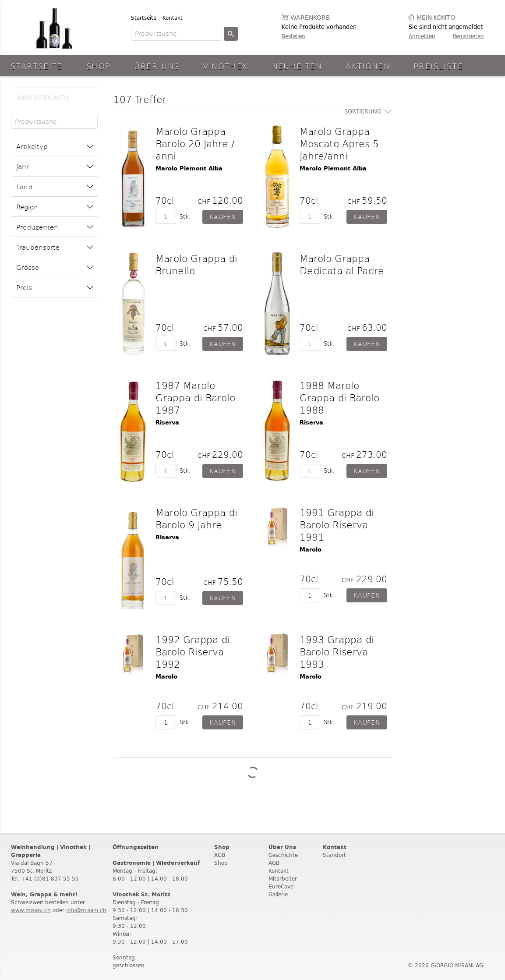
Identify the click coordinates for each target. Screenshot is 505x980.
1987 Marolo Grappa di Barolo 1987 (195, 397)
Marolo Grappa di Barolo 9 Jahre (196, 518)
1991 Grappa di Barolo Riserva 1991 (337, 524)
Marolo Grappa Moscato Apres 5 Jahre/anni (339, 143)
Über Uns (157, 66)
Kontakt (173, 18)
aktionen (368, 66)
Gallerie (278, 894)
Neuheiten (297, 66)
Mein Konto (436, 18)
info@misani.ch (86, 910)
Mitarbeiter (283, 879)
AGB (220, 855)
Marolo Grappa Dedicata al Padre (342, 264)
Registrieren (468, 36)
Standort (334, 855)
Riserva (167, 423)
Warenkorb (310, 18)
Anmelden (422, 36)
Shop (99, 66)
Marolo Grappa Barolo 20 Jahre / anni (195, 143)
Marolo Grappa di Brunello (196, 264)
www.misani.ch (31, 910)
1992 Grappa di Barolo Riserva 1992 (193, 651)
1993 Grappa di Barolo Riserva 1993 (337, 651)
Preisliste (438, 66)
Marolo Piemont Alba (189, 168)
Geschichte (283, 855)
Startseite (144, 18)
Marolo (311, 550)
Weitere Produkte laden (253, 772)
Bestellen (293, 36)
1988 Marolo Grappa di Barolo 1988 (339, 397)
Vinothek (225, 66)
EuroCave (281, 886)
